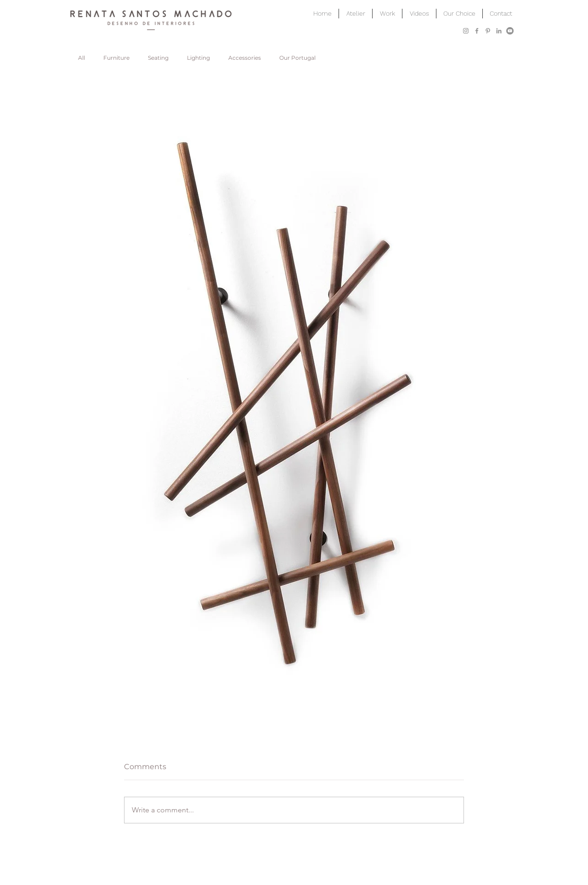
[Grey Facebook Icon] (477, 31)
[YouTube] (510, 31)
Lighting (198, 58)
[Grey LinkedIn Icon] (499, 31)
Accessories (245, 58)
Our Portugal (297, 58)
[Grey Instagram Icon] (466, 31)
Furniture (116, 58)
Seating (158, 58)
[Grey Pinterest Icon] (488, 31)
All (82, 58)
